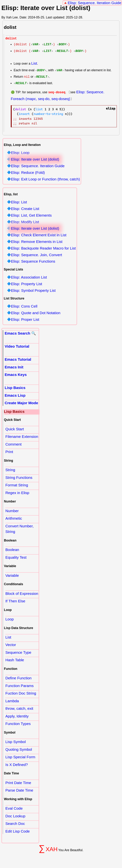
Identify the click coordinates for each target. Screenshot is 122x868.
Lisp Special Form (20, 757)
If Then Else (15, 602)
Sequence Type (18, 653)
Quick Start (15, 430)
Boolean (12, 550)
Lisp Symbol (16, 742)
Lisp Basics (15, 388)
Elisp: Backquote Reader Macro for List (43, 249)
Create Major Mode (21, 403)
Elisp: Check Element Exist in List (39, 236)
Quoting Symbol (19, 750)
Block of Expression (22, 594)
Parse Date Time (19, 791)
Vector (11, 645)
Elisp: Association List (29, 278)
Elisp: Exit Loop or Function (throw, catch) (45, 180)
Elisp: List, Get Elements (31, 216)
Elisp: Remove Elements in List (37, 242)
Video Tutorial (17, 347)
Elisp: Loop (20, 153)
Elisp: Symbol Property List (33, 291)
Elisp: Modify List (25, 222)
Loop (10, 620)
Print (9, 452)
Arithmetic (14, 519)
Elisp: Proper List (25, 320)
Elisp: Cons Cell (24, 307)
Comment (13, 445)
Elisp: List (19, 203)
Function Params (19, 686)
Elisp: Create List (25, 209)
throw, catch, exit (19, 709)
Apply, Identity (17, 717)
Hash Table (15, 660)
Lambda (12, 701)
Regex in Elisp (17, 493)
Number (12, 511)
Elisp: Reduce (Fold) (28, 173)
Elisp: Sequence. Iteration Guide (95, 3)
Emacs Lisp (15, 396)
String (10, 470)
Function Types (18, 724)
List (34, 64)
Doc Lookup (15, 817)
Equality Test (16, 558)
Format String (17, 486)
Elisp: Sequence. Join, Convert (36, 255)
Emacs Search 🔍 (20, 334)
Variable (12, 576)
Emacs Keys (16, 375)
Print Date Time (18, 783)
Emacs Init (14, 368)
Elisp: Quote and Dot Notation (36, 314)
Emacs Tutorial (18, 360)
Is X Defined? (17, 765)
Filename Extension (22, 437)
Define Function (19, 679)
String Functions (19, 478)
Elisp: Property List (27, 285)
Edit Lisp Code (18, 832)
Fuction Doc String (21, 694)
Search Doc (15, 824)
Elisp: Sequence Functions (33, 262)
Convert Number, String (19, 529)
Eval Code (14, 809)
